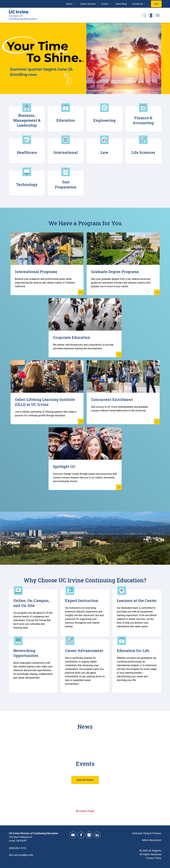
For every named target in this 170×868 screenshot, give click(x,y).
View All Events (85, 780)
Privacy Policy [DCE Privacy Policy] (153, 858)
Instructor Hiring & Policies (147, 833)
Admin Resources (152, 840)
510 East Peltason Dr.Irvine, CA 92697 (21, 839)
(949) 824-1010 (17, 848)
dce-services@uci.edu (21, 855)
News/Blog (121, 4)
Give (156, 4)
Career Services (88, 4)
